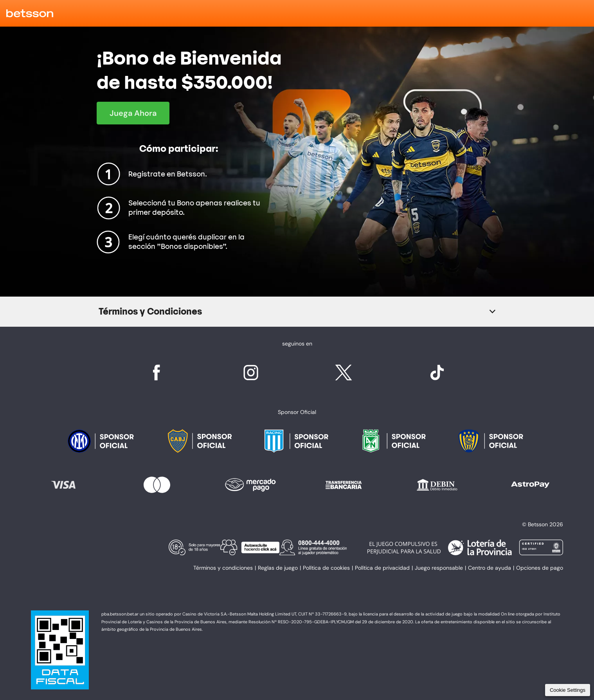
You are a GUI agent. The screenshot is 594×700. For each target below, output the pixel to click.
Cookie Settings (568, 690)
